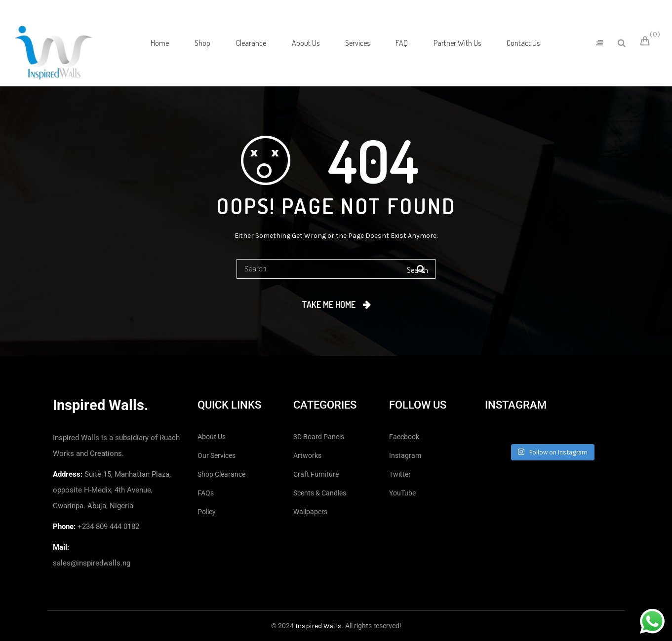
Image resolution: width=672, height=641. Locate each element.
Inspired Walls (318, 626)
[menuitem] (160, 43)
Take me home (329, 304)
